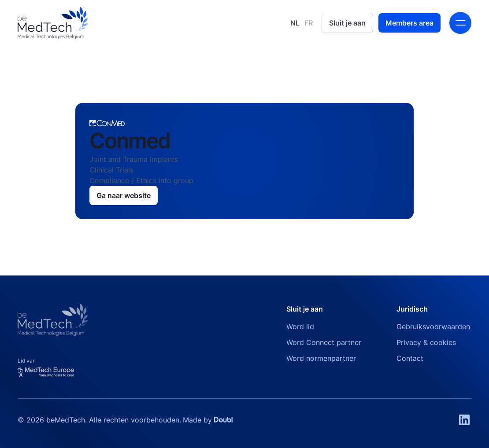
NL (295, 23)
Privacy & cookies (426, 342)
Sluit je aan (347, 23)
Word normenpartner (321, 358)
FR (309, 23)
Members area (409, 23)
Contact (410, 358)
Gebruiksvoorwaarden (433, 327)
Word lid (300, 327)
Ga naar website (124, 195)
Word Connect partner (324, 342)
